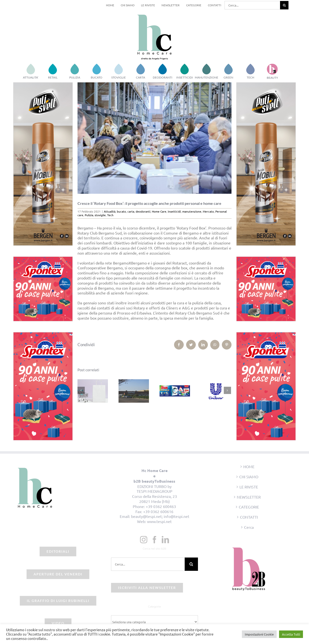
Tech (110, 215)
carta (131, 211)
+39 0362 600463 (161, 506)
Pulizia (89, 215)
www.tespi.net (159, 521)
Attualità (110, 211)
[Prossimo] (227, 390)
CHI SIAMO (249, 477)
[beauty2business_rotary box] (155, 138)
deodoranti (143, 211)
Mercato (208, 211)
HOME (249, 466)
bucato (121, 211)
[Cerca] (284, 5)
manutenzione (192, 211)
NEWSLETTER (249, 497)
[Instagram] (144, 540)
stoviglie (100, 215)
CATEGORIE (249, 507)
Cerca (249, 527)
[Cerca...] (252, 5)
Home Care (159, 211)
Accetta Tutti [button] (291, 634)
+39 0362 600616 (158, 511)
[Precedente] (81, 390)
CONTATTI (249, 517)
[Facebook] (154, 540)
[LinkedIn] (165, 540)
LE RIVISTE (249, 487)
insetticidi (174, 211)
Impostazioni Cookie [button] (259, 634)
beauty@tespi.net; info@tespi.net (160, 516)
